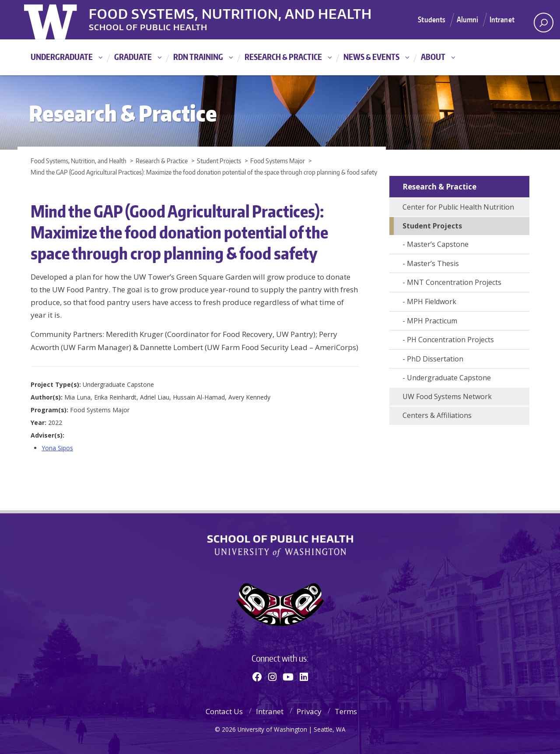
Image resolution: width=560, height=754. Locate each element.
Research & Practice (283, 57)
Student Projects (432, 226)
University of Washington (60, 20)
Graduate (133, 57)
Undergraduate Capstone (449, 378)
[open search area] (544, 23)
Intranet (502, 19)
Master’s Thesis (433, 263)
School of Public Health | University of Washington (280, 546)
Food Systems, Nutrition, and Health (231, 13)
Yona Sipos (57, 448)
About (433, 57)
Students (432, 19)
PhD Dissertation (435, 359)
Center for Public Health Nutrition (458, 207)
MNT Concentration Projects (454, 282)
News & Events (371, 57)
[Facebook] (257, 677)
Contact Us (224, 711)
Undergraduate (62, 57)
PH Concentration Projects (450, 340)
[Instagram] (272, 677)
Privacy (309, 711)
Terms (346, 711)
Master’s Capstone (438, 244)
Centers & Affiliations (437, 415)
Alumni (468, 19)
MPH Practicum (432, 321)
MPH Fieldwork (432, 302)
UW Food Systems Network (447, 396)
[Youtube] (288, 677)
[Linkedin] (304, 677)
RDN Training (198, 57)
